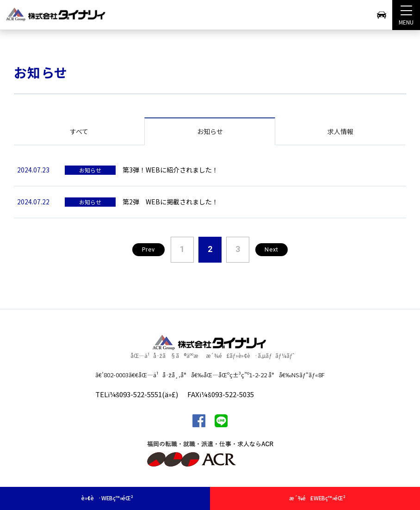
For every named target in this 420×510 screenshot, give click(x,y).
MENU (406, 13)
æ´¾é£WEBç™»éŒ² (317, 498)
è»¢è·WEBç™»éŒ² (107, 498)
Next (272, 249)
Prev (148, 249)
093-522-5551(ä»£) (149, 394)
